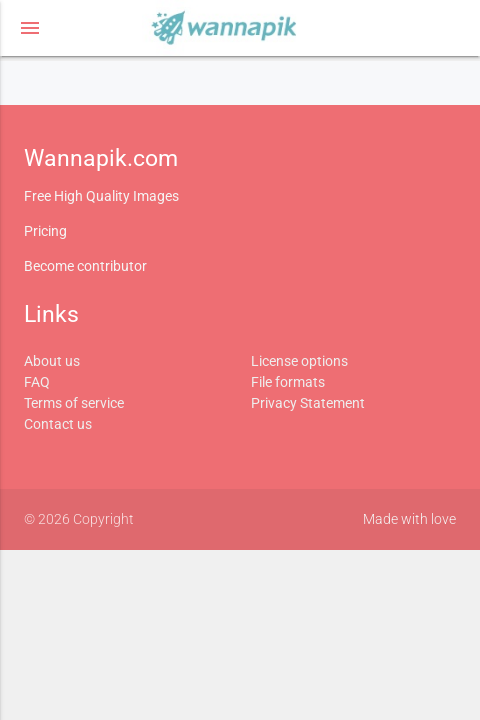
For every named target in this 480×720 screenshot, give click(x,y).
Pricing (45, 231)
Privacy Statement (308, 403)
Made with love (409, 519)
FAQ (37, 382)
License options (299, 361)
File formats (288, 382)
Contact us (58, 424)
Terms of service (74, 403)
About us (52, 361)
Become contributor (85, 266)
